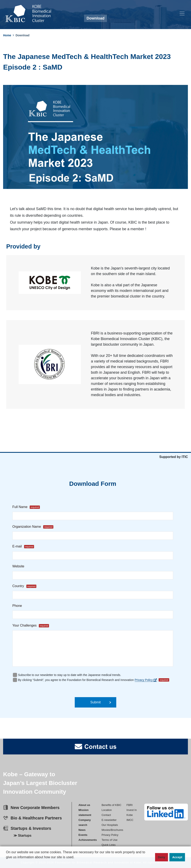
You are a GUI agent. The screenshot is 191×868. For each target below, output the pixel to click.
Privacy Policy (146, 680)
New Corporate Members (35, 808)
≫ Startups (22, 836)
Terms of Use (110, 840)
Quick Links (108, 845)
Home (7, 35)
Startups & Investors (31, 828)
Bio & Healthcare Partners (36, 818)
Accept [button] (177, 857)
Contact (106, 815)
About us (84, 805)
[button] (7, 864)
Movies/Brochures (112, 830)
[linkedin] (166, 812)
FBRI (130, 805)
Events (83, 835)
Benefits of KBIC (111, 805)
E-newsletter (109, 820)
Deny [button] (161, 857)
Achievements (88, 840)
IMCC (130, 820)
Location (107, 810)
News (82, 830)
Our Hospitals (110, 825)
